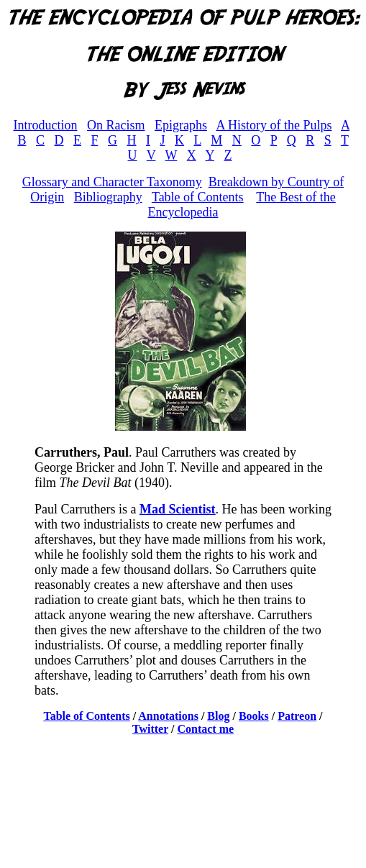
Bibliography (108, 197)
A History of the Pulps (274, 125)
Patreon (297, 716)
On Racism (116, 125)
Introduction (45, 125)
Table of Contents (198, 197)
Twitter (150, 729)
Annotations (168, 716)
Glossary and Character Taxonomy (112, 182)
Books (254, 716)
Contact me (205, 729)
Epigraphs (181, 125)
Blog (218, 716)
